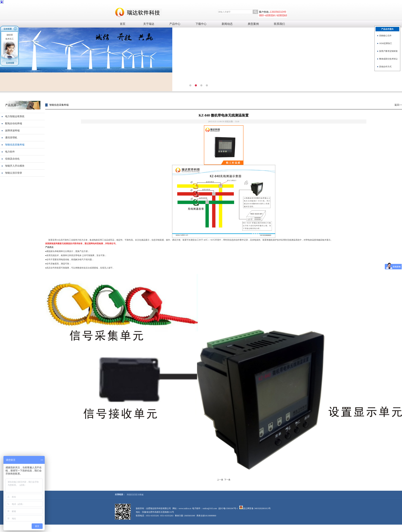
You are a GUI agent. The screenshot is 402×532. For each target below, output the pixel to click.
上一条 (220, 480)
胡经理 (10, 35)
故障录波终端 (12, 131)
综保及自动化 (12, 159)
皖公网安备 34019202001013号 (257, 508)
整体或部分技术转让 (388, 59)
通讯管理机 (11, 138)
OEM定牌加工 (386, 43)
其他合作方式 (385, 67)
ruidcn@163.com (210, 508)
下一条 (227, 480)
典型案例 (253, 24)
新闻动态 (227, 24)
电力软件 (10, 152)
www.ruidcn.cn (185, 508)
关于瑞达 (149, 24)
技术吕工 (10, 39)
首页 (123, 24)
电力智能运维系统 (15, 116)
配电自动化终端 (14, 123)
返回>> (398, 105)
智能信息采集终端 (15, 145)
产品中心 (175, 24)
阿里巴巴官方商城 (135, 495)
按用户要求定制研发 (388, 51)
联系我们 (279, 24)
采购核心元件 (385, 36)
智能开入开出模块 (15, 166)
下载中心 (201, 24)
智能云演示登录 (14, 173)
